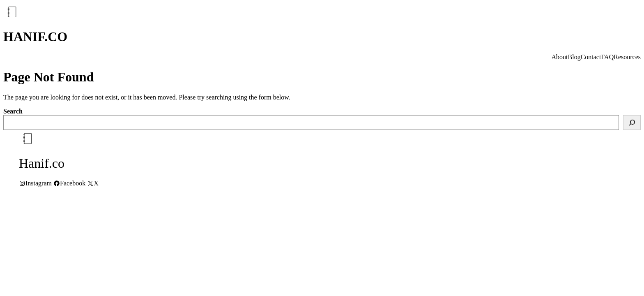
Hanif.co (35, 37)
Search (13, 111)
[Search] (632, 123)
